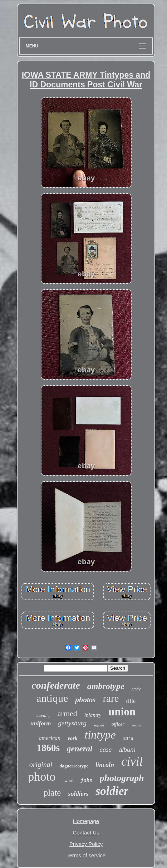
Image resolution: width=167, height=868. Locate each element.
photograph (122, 778)
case (106, 749)
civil (132, 762)
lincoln (105, 765)
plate (52, 793)
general (80, 749)
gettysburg (73, 723)
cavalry (43, 715)
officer (118, 724)
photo (42, 777)
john (87, 781)
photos (85, 700)
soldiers (78, 794)
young (137, 725)
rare (111, 698)
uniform (41, 723)
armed (67, 713)
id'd (128, 739)
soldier (112, 791)
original (41, 765)
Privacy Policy (86, 844)
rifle (131, 701)
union (122, 712)
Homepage (86, 821)
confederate (56, 685)
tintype (100, 735)
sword (68, 781)
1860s (48, 748)
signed (99, 725)
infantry (93, 715)
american (50, 738)
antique (52, 698)
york (73, 738)
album (127, 750)
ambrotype (106, 686)
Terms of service (86, 855)
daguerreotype (74, 766)
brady (136, 689)
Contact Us (86, 833)
